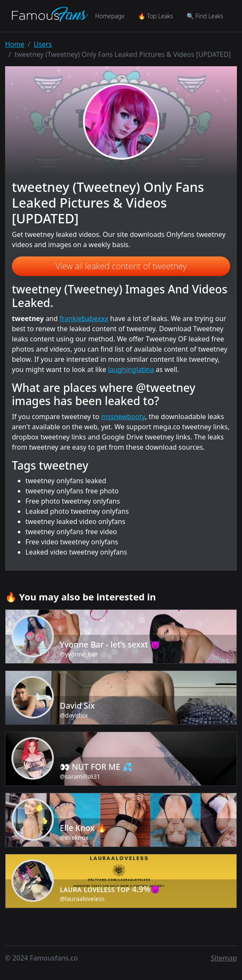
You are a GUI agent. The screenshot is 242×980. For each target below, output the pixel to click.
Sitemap (224, 958)
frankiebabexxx (84, 318)
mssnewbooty (123, 417)
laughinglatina (131, 369)
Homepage (110, 16)
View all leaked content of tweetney (121, 266)
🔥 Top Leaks (156, 16)
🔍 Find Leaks (205, 16)
